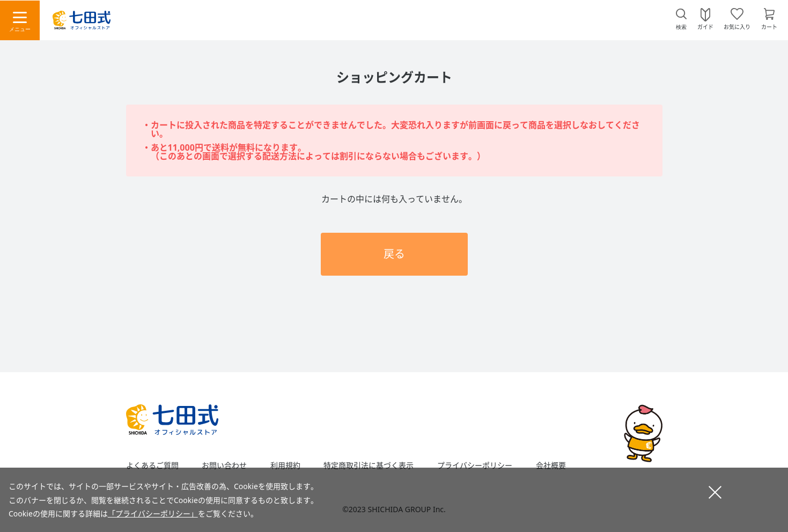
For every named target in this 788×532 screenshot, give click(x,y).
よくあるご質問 (152, 465)
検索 (681, 27)
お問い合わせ (224, 465)
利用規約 (285, 465)
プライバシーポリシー (475, 465)
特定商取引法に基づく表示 (369, 465)
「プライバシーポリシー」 (153, 513)
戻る (394, 254)
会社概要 (551, 465)
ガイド (705, 26)
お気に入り (737, 26)
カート (769, 26)
